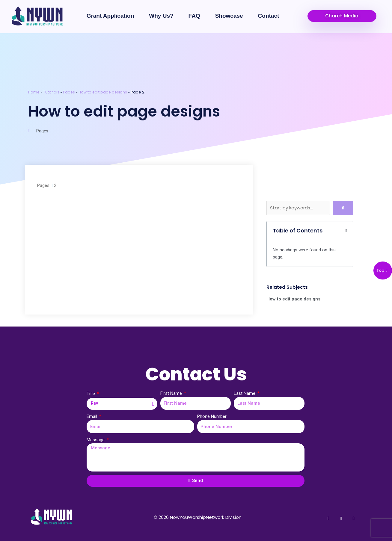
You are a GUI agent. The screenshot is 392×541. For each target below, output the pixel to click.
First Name (172, 393)
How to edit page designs (105, 92)
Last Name (245, 393)
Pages (70, 92)
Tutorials (52, 92)
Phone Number (212, 416)
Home (34, 92)
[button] (342, 12)
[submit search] (343, 208)
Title (91, 393)
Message (96, 439)
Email (92, 416)
